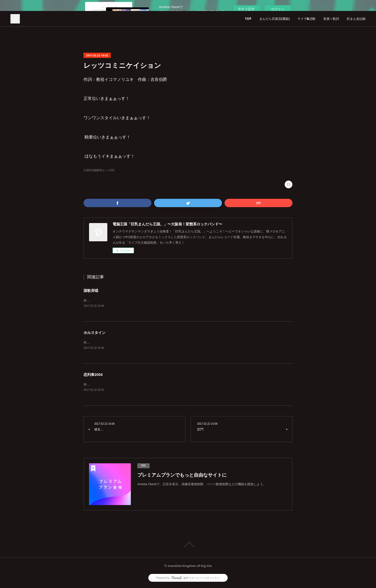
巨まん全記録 (356, 19)
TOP (248, 19)
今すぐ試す (246, 9)
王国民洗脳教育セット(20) (99, 170)
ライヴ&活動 (306, 19)
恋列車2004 (93, 375)
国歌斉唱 (91, 291)
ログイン (278, 9)
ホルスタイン (95, 333)
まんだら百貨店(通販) (274, 19)
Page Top (188, 546)
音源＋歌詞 (331, 19)
